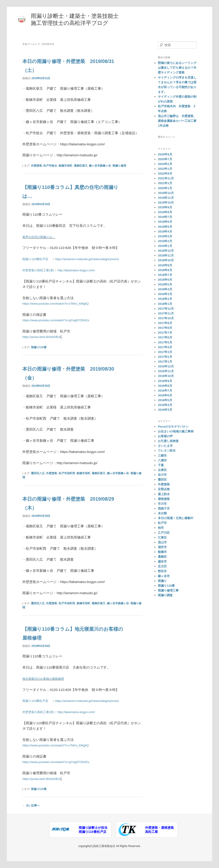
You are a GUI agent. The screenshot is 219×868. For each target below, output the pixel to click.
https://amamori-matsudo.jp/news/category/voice (96, 259)
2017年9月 (165, 323)
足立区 (162, 566)
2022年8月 (165, 174)
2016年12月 (166, 366)
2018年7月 (165, 275)
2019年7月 (165, 217)
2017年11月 (166, 313)
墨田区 (162, 480)
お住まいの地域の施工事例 (176, 431)
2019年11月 (166, 198)
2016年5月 (165, 400)
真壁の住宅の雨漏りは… (41, 237)
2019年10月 (166, 203)
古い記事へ (31, 805)
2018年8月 (165, 270)
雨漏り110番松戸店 (37, 259)
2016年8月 (165, 386)
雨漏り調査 (165, 595)
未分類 (162, 513)
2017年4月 (165, 347)
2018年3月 (165, 294)
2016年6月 (165, 395)
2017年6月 (165, 337)
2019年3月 (165, 236)
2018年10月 (166, 260)
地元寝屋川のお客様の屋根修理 (46, 678)
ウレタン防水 (167, 451)
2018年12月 (166, 251)
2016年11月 (166, 371)
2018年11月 (166, 255)
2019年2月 (165, 241)
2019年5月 (165, 227)
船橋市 (162, 552)
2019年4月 (165, 231)
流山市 (162, 542)
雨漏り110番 (39, 347)
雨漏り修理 (119, 166)
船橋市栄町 (65, 166)
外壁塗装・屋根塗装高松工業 (159, 830)
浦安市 (162, 547)
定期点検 (164, 489)
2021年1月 (165, 183)
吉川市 (162, 475)
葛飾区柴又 (81, 166)
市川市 (162, 504)
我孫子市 (164, 509)
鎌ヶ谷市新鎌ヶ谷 (100, 166)
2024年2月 (165, 164)
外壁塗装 (36, 166)
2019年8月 (165, 212)
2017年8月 (165, 328)
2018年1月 (165, 304)
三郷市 (162, 456)
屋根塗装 (164, 499)
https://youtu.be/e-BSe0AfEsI (44, 337)
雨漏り (162, 581)
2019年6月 (165, 222)
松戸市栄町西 (67, 473)
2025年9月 (165, 154)
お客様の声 (165, 436)
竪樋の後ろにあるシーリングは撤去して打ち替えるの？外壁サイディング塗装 (177, 68)
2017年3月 (165, 352)
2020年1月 (165, 188)
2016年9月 (165, 381)
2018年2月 (165, 299)
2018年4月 (165, 289)
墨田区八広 (38, 473)
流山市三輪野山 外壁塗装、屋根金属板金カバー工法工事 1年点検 (179, 121)
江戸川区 (164, 533)
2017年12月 (166, 309)
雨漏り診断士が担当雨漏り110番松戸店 (93, 830)
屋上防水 (164, 494)
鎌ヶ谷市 (164, 576)
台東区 (162, 470)
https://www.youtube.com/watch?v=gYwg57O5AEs (61, 320)
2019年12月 (166, 193)
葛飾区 (162, 557)
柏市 (161, 528)
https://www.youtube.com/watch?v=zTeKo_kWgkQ (60, 303)
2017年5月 (165, 342)
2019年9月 (165, 207)
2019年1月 (165, 246)
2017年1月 (165, 362)
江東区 (162, 537)
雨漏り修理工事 (168, 590)
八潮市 (162, 460)
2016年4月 (165, 405)
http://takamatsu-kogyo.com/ (84, 270)
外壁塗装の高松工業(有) (41, 270)
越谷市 (162, 561)
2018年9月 (165, 265)
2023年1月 (165, 169)
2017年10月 (166, 318)
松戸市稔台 (50, 166)
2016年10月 (166, 376)
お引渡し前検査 (168, 441)
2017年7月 (165, 333)
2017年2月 (165, 357)
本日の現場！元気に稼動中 (176, 518)
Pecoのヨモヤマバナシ (173, 427)
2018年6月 (165, 280)
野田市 (162, 571)
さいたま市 (165, 446)
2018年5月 (165, 284)
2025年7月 (165, 159)
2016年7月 (165, 391)
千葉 (161, 465)
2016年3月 (165, 410)
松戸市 (162, 523)
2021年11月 (166, 178)
